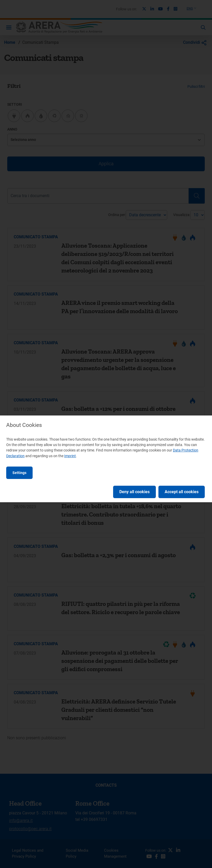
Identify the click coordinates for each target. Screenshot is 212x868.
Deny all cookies (134, 492)
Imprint (70, 456)
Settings (19, 473)
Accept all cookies (182, 492)
